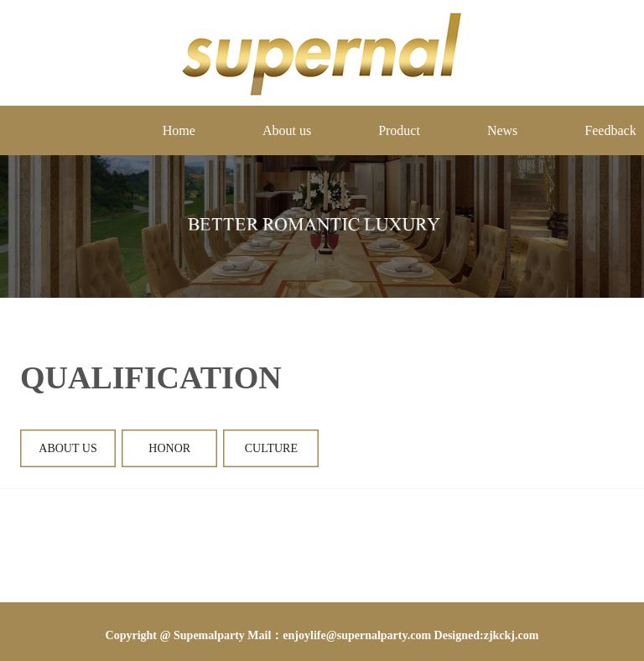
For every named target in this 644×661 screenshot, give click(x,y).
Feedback (610, 130)
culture (271, 448)
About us (287, 130)
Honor (169, 448)
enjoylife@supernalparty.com (357, 635)
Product (399, 130)
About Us (68, 448)
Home (179, 130)
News (502, 130)
